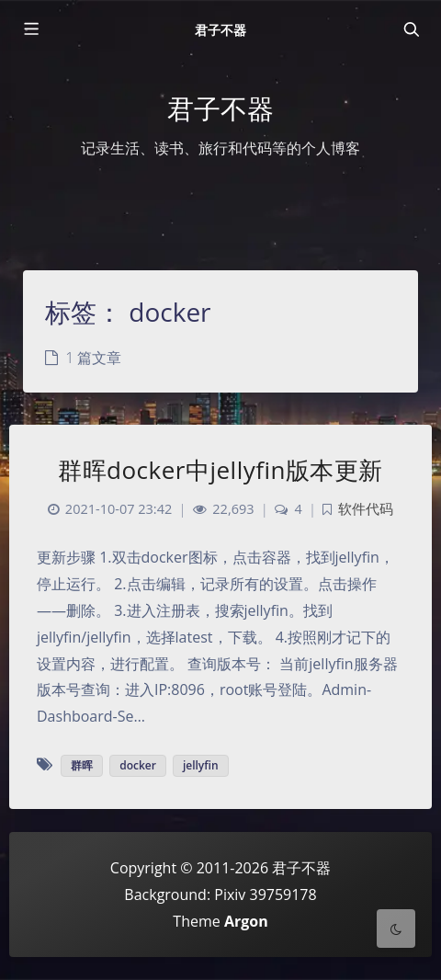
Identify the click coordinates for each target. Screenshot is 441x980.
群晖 (82, 765)
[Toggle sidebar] (30, 29)
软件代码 (366, 509)
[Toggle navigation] (411, 29)
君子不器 (220, 30)
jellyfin (201, 765)
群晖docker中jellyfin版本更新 (220, 470)
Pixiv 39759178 (265, 895)
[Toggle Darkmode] (396, 929)
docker (138, 765)
